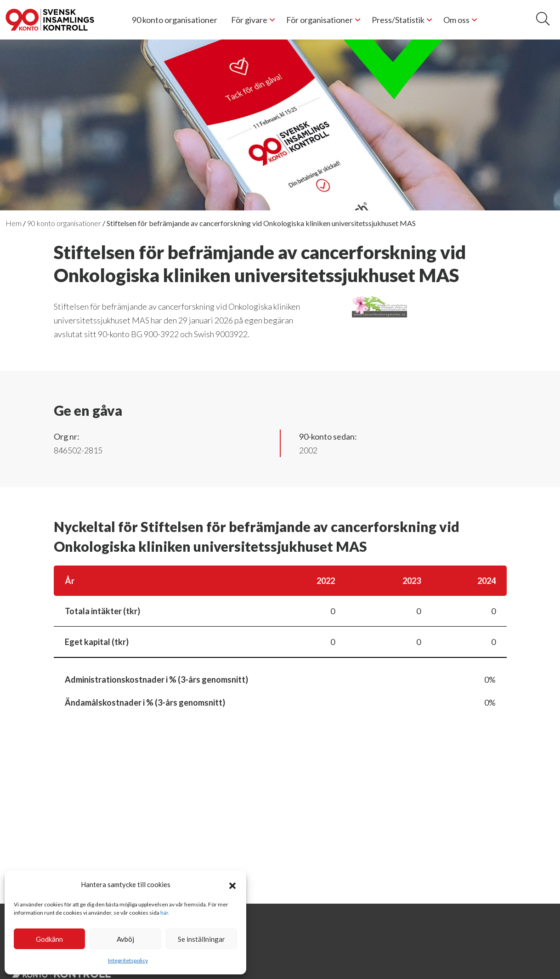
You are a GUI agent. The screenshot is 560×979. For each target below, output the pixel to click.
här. (165, 913)
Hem (14, 223)
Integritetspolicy (128, 960)
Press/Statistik (398, 20)
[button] (232, 884)
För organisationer (320, 20)
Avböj (125, 939)
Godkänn (49, 939)
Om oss (456, 20)
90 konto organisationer (175, 20)
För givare (249, 20)
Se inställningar (201, 939)
